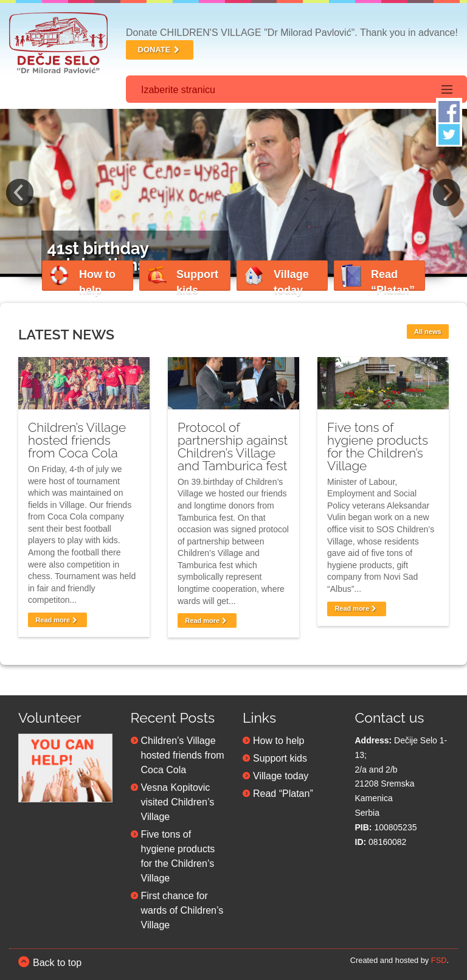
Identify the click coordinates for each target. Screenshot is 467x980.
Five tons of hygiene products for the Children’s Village (378, 443)
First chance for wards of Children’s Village (182, 907)
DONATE (160, 50)
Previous (20, 191)
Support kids (280, 755)
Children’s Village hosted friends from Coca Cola (77, 437)
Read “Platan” (283, 791)
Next (447, 191)
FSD (439, 957)
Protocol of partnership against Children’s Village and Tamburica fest (233, 443)
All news (428, 328)
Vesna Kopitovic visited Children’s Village (178, 799)
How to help (279, 738)
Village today (281, 773)
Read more (57, 617)
